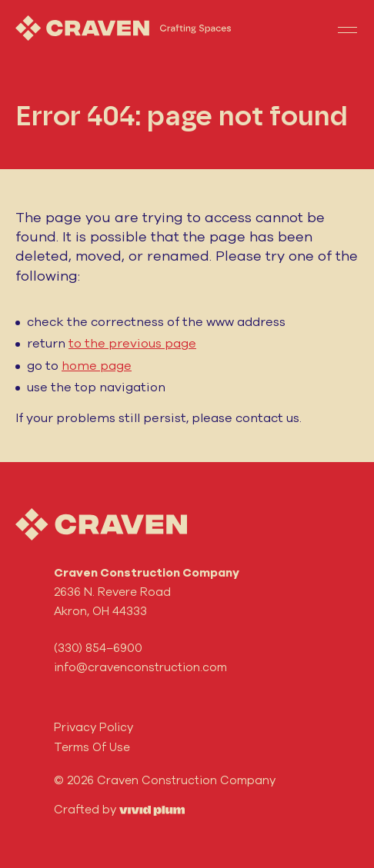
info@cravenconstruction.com (140, 667)
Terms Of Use (92, 747)
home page (97, 365)
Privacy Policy (93, 727)
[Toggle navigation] (347, 28)
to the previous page (132, 343)
